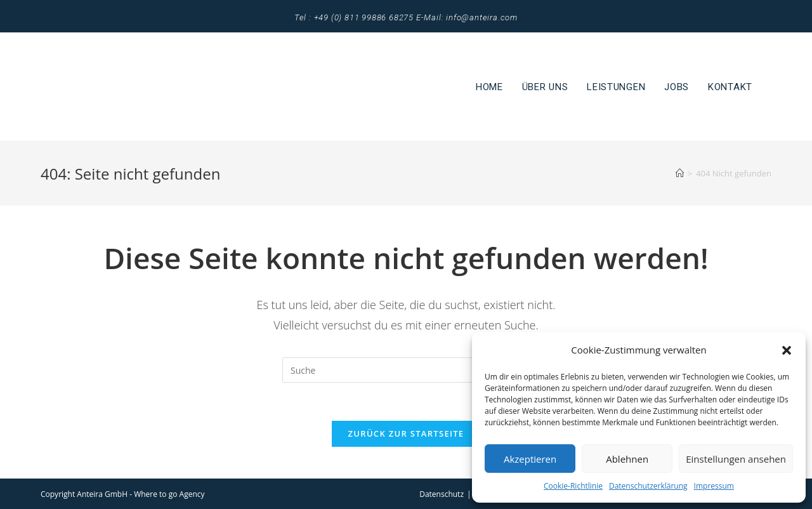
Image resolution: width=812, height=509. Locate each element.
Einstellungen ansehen (736, 459)
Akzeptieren (530, 459)
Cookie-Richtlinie (573, 486)
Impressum (714, 486)
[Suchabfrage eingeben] (406, 370)
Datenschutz (442, 494)
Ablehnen (627, 459)
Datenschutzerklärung (648, 486)
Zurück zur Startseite (406, 433)
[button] (787, 350)
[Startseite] (680, 173)
